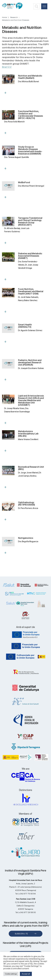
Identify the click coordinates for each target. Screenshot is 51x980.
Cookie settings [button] (11, 974)
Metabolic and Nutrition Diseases (16, 20)
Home (4, 17)
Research (14, 17)
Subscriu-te (21, 934)
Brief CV (7, 67)
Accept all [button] (26, 974)
